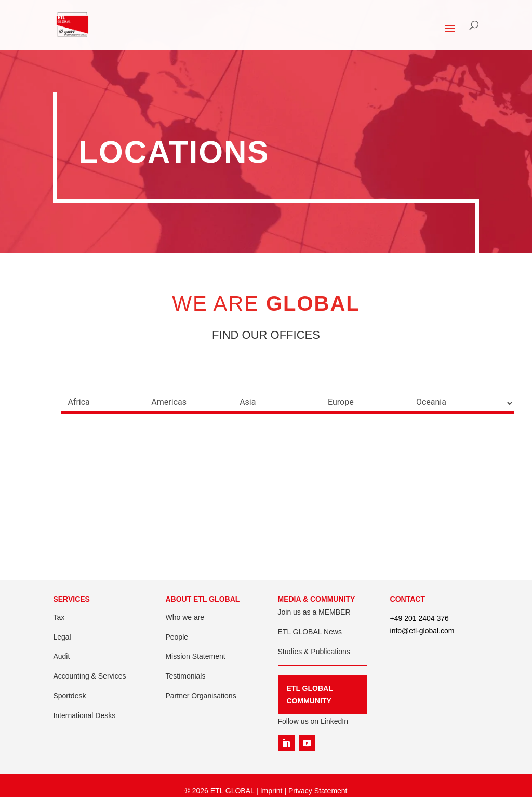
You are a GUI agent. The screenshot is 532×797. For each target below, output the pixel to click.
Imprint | (274, 791)
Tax (59, 617)
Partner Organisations (201, 696)
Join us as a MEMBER (314, 612)
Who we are (185, 617)
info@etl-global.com (422, 631)
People (177, 637)
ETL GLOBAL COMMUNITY (310, 695)
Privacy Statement (318, 791)
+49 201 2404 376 (420, 618)
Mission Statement (195, 656)
